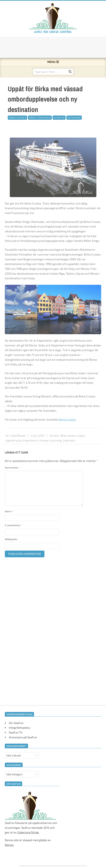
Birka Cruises (17, 118)
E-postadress (13, 525)
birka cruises (76, 444)
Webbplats (11, 539)
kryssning (56, 449)
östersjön (69, 449)
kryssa (44, 449)
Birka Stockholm (40, 118)
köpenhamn (31, 449)
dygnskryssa (14, 449)
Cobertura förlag (28, 832)
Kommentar (12, 467)
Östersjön (74, 118)
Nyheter (59, 118)
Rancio (9, 845)
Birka (64, 444)
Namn (9, 511)
